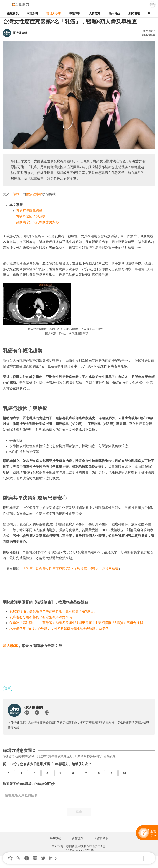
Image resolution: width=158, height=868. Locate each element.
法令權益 (114, 13)
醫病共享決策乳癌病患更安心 (37, 222)
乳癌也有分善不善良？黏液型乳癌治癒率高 (41, 617)
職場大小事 (54, 13)
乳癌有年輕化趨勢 (29, 211)
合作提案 (78, 838)
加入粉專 (10, 646)
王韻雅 (14, 194)
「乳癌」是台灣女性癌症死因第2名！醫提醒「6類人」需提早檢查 (71, 569)
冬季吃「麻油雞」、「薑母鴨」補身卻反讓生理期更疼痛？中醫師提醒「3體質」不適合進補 (76, 623)
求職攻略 (33, 13)
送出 (79, 812)
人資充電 (95, 13)
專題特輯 (75, 13)
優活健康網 (34, 194)
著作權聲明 (101, 838)
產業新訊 (13, 13)
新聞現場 (134, 13)
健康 (8, 688)
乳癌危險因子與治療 (31, 216)
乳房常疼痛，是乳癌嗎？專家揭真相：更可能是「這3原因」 (53, 611)
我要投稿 (55, 838)
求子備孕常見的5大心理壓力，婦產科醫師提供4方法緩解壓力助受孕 (59, 629)
